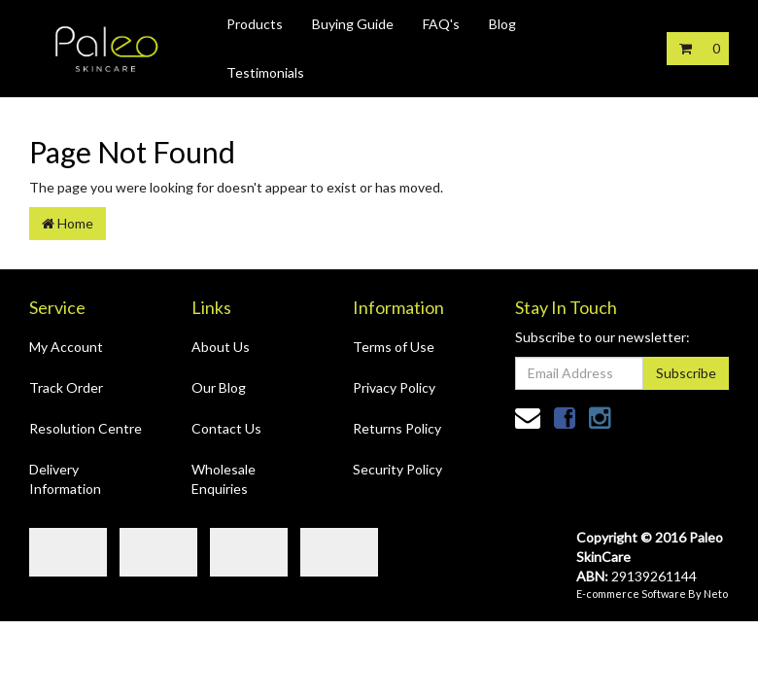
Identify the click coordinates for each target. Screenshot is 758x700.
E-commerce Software (631, 594)
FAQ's (441, 24)
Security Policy (397, 469)
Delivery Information (65, 479)
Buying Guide (353, 24)
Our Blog (219, 387)
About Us (221, 347)
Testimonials (265, 72)
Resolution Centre (86, 428)
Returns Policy (397, 428)
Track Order (66, 387)
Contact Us (226, 428)
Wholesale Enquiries (224, 479)
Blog (502, 24)
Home (68, 223)
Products (255, 24)
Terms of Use (394, 347)
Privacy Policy (394, 387)
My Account (66, 347)
